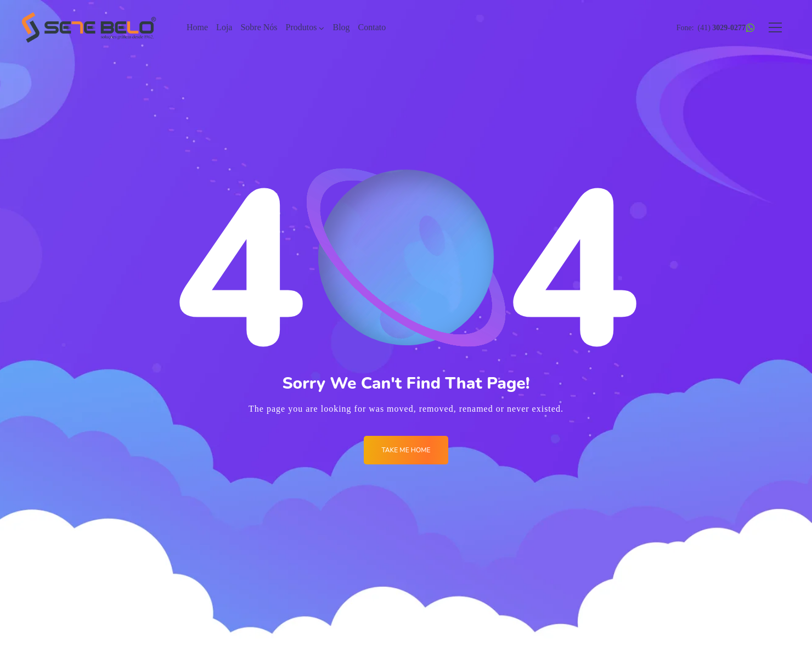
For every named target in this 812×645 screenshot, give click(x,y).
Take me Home (406, 450)
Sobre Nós (259, 27)
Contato (372, 27)
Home (197, 27)
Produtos (301, 27)
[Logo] (89, 27)
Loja (224, 27)
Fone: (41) (711, 28)
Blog (341, 27)
